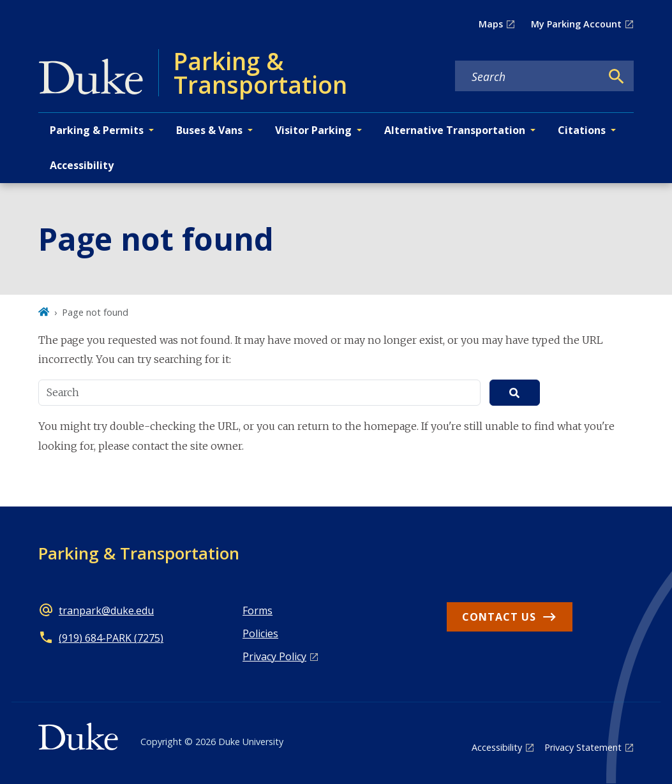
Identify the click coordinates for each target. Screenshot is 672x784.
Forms (258, 610)
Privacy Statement (583, 747)
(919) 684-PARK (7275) (111, 638)
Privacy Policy (274, 656)
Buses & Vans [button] (209, 130)
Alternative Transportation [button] (455, 130)
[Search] (616, 77)
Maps (491, 24)
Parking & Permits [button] (97, 130)
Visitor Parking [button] (313, 130)
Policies (260, 633)
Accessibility (82, 165)
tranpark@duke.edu (106, 610)
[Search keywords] (528, 77)
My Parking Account (576, 24)
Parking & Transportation (139, 553)
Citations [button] (582, 130)
